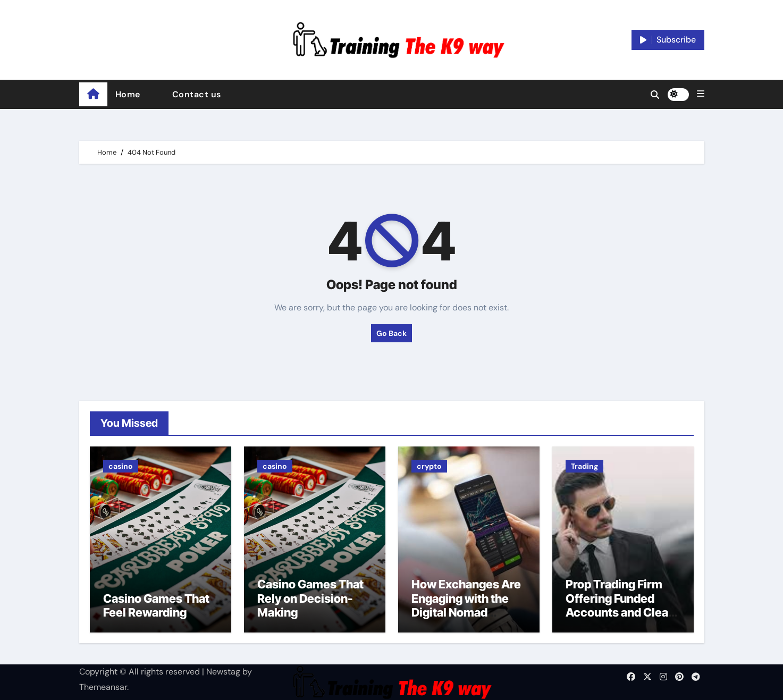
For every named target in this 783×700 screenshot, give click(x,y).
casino (121, 466)
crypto (429, 466)
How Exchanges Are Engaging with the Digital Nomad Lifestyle (466, 605)
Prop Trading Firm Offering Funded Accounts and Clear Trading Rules (619, 605)
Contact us (197, 94)
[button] (701, 94)
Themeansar (103, 687)
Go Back (391, 333)
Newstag (223, 672)
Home (128, 94)
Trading (584, 466)
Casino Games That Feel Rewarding (156, 605)
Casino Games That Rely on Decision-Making (310, 598)
